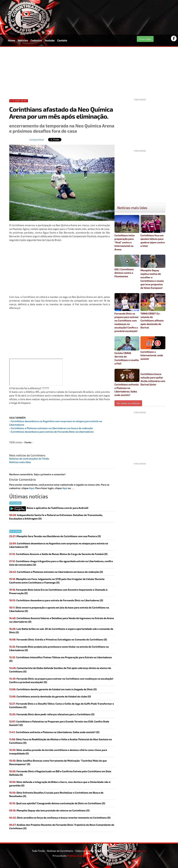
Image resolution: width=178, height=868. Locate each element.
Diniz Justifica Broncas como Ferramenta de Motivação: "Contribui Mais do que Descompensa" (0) (58, 762)
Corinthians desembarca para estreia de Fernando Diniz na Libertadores (52, 432)
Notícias (23, 40)
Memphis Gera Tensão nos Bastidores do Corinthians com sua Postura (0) (55, 536)
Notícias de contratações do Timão (29, 459)
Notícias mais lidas (20, 462)
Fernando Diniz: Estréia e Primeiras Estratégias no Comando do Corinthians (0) (58, 639)
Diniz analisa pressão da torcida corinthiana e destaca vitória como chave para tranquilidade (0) (58, 752)
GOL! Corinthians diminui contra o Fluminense (127, 266)
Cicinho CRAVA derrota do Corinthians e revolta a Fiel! (127, 351)
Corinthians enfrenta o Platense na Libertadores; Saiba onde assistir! (127, 383)
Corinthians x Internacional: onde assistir (153, 348)
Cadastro (36, 40)
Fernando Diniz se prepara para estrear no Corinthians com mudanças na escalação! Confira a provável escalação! (127, 313)
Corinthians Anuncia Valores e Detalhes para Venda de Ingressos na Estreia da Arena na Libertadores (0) (62, 620)
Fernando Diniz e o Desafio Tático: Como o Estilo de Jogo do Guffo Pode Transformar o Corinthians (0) (62, 705)
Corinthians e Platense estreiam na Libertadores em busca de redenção (52, 428)
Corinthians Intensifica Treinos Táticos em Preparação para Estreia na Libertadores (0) (61, 659)
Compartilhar (37, 140)
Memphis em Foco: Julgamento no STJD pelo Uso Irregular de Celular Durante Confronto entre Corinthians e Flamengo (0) (57, 581)
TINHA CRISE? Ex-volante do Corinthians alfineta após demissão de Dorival (153, 311)
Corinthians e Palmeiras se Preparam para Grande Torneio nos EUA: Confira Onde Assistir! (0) (59, 723)
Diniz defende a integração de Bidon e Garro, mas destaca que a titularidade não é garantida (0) (60, 784)
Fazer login (145, 39)
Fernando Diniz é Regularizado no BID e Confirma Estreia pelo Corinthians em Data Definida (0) (60, 773)
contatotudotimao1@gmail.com (129, 851)
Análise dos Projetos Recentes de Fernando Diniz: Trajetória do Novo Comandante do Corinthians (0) (62, 826)
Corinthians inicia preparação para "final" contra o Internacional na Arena (127, 233)
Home (11, 40)
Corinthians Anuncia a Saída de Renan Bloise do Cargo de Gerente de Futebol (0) (58, 554)
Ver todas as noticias (128, 403)
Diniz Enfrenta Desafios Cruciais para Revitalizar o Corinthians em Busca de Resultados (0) (56, 794)
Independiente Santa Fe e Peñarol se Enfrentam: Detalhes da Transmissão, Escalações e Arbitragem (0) (56, 517)
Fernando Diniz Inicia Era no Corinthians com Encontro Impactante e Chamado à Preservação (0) (58, 591)
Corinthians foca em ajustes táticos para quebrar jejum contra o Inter (153, 231)
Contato (62, 40)
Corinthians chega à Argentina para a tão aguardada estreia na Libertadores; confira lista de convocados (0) (61, 563)
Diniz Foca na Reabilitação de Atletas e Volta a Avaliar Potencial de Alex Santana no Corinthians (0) (61, 741)
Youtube (49, 40)
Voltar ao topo (89, 863)
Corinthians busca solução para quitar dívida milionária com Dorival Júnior (153, 379)
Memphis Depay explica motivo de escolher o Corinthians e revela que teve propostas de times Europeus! (153, 272)
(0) (59, 545)
